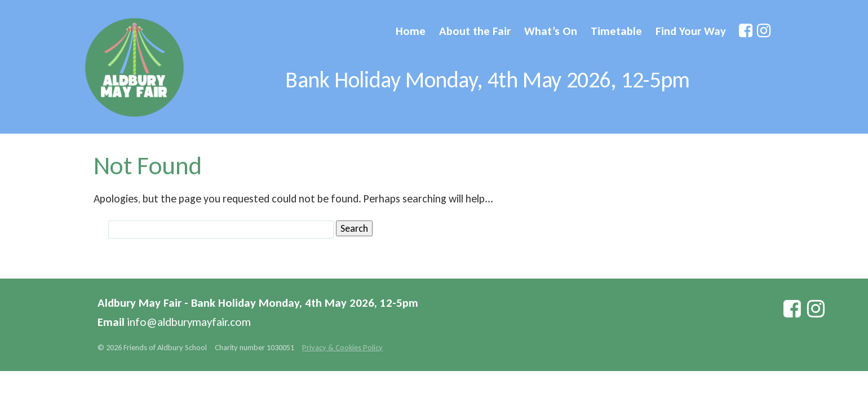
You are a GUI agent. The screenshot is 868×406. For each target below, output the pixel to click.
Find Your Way (691, 31)
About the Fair (475, 31)
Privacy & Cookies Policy (342, 347)
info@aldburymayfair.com (189, 322)
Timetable (616, 31)
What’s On (551, 31)
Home (411, 31)
